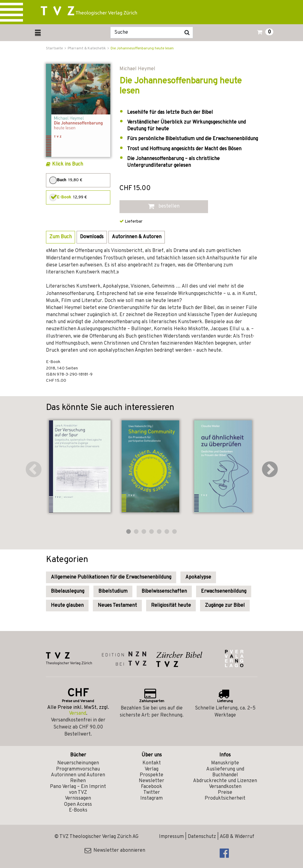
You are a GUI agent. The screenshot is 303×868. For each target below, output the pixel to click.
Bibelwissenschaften (164, 591)
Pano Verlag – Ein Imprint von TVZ (78, 790)
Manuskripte (225, 763)
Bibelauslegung (68, 591)
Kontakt (152, 763)
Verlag (151, 769)
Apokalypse (198, 577)
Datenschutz (202, 837)
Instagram (151, 798)
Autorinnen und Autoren (78, 775)
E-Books (78, 810)
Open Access (78, 805)
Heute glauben (67, 606)
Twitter (152, 793)
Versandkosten (225, 787)
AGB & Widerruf (237, 837)
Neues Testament (117, 606)
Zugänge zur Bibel (225, 606)
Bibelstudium (113, 591)
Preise (225, 793)
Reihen (78, 781)
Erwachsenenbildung (224, 591)
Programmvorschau (78, 769)
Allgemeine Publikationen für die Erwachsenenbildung (111, 577)
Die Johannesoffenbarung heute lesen (142, 48)
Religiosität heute (171, 606)
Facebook (151, 787)
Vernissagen (78, 798)
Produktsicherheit (225, 798)
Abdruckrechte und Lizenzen (225, 781)
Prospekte (151, 775)
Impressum (171, 837)
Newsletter (151, 781)
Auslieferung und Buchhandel (225, 772)
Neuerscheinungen (78, 763)
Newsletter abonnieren (115, 851)
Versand (78, 713)
